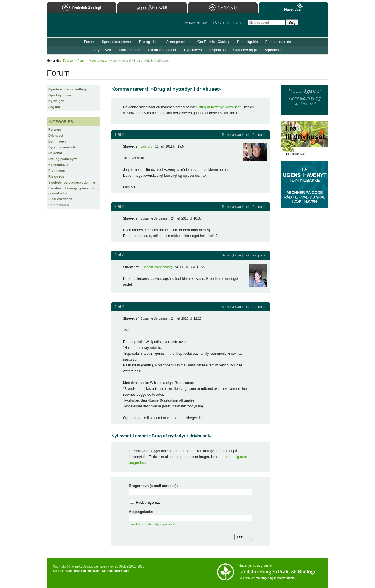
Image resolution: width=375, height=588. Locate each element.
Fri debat (55, 153)
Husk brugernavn (149, 503)
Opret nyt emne (60, 95)
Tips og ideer (149, 42)
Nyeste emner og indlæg (67, 89)
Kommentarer (59, 205)
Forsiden (69, 61)
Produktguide (247, 42)
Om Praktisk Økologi (213, 42)
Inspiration (218, 50)
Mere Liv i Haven (152, 7)
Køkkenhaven (59, 165)
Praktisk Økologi (82, 7)
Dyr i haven (57, 141)
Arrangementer (178, 42)
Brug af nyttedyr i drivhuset (220, 107)
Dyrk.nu (223, 7)
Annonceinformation (116, 571)
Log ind (54, 107)
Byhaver (55, 130)
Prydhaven (57, 171)
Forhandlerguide (278, 42)
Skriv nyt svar (231, 135)
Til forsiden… (72, 28)
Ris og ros (56, 176)
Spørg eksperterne (116, 42)
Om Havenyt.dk (195, 23)
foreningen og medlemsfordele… (276, 578)
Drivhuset (56, 136)
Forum (89, 42)
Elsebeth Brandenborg (156, 267)
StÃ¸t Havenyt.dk (315, 25)
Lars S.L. (147, 146)
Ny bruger (56, 101)
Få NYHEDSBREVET (227, 23)
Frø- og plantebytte (63, 159)
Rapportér (259, 135)
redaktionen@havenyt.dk (82, 571)
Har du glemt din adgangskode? (152, 524)
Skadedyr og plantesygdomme (72, 182)
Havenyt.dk (293, 7)
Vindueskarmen (60, 199)
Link (247, 135)
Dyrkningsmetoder (63, 147)
